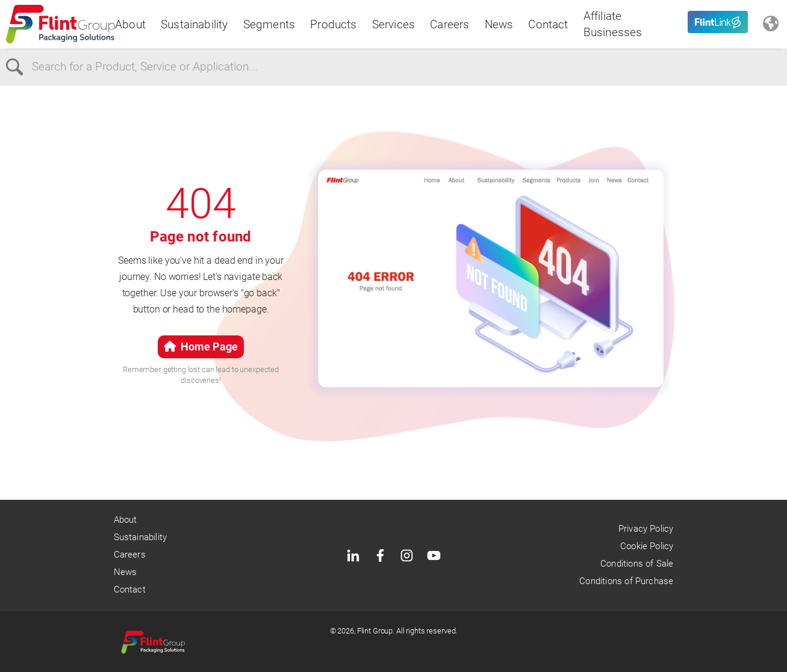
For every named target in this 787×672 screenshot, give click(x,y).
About (130, 24)
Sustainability (194, 24)
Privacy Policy (646, 529)
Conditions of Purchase (626, 581)
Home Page (201, 347)
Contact (548, 24)
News (499, 24)
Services (394, 24)
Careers (449, 24)
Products (334, 24)
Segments (269, 24)
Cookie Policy (647, 546)
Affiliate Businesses (613, 24)
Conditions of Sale (637, 564)
